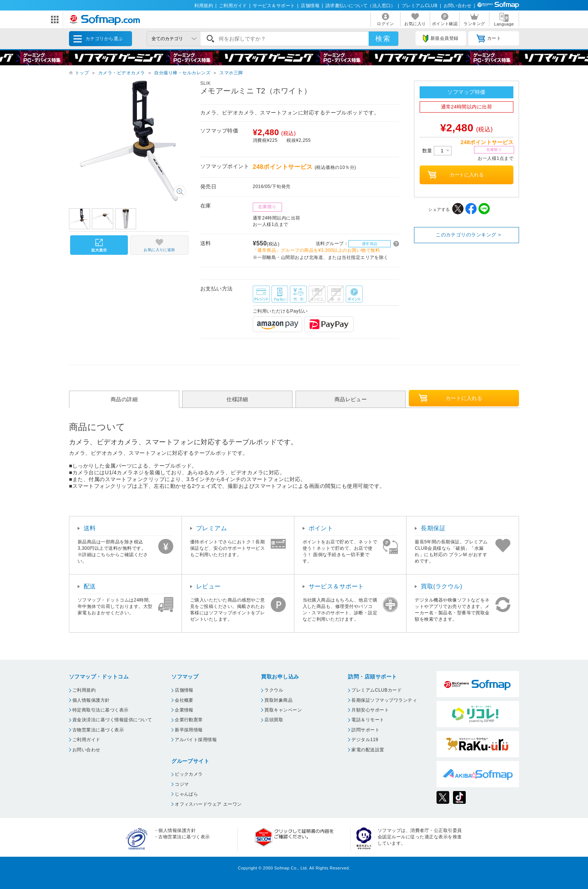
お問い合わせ (458, 6)
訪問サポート (365, 730)
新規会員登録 (441, 39)
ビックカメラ (189, 774)
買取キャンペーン (283, 710)
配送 (90, 586)
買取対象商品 (278, 700)
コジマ (182, 784)
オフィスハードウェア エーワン (208, 804)
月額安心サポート (370, 710)
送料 (90, 528)
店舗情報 (310, 6)
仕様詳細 (237, 399)
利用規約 (204, 6)
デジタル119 (365, 740)
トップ (82, 73)
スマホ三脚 (231, 73)
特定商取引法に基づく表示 (100, 710)
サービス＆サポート (274, 6)
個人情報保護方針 (91, 700)
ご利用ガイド (233, 6)
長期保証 (433, 528)
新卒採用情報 (189, 730)
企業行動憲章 (189, 720)
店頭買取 (274, 720)
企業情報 (184, 710)
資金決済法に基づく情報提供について (112, 720)
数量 (437, 151)
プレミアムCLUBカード (376, 690)
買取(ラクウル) (442, 586)
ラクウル (274, 690)
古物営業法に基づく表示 (98, 730)
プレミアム (211, 528)
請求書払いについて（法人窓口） (361, 6)
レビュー (208, 586)
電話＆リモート (368, 720)
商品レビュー (351, 399)
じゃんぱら (186, 794)
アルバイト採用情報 (196, 740)
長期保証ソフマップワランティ (384, 700)
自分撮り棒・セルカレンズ (182, 73)
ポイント (321, 528)
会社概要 (184, 700)
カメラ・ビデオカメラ (122, 73)
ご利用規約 (84, 690)
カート (489, 39)
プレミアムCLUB (420, 6)
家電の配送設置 (368, 750)
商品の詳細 (124, 399)
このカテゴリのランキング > (468, 235)
